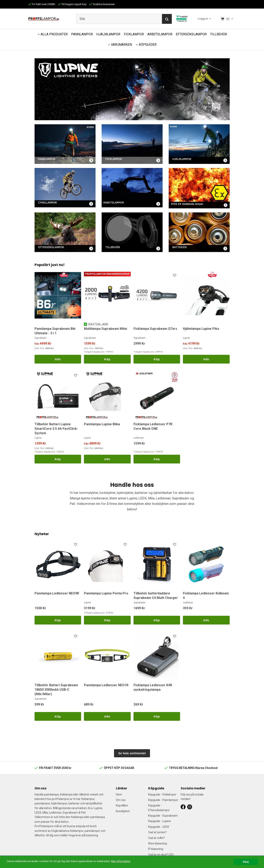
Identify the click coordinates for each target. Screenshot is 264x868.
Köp (107, 359)
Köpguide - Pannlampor (163, 800)
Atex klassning (158, 843)
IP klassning (156, 849)
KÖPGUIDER (148, 45)
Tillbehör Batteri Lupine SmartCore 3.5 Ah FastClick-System (56, 429)
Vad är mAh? (156, 838)
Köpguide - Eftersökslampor (159, 808)
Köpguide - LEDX (159, 827)
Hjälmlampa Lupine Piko (201, 329)
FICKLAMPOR (134, 34)
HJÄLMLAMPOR (108, 34)
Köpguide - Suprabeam (163, 816)
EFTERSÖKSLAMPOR (191, 34)
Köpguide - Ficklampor (162, 794)
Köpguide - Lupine (160, 821)
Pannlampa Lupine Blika (102, 424)
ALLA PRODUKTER (54, 34)
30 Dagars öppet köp (72, 4)
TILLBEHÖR (219, 34)
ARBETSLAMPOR (160, 34)
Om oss (121, 800)
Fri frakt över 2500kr (42, 4)
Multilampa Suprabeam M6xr (106, 329)
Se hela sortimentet (132, 753)
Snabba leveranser (102, 4)
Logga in (203, 19)
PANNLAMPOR (82, 34)
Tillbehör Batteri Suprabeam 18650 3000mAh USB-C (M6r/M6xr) (56, 690)
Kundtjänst (123, 811)
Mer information (121, 866)
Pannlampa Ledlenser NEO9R (57, 593)
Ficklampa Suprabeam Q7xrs (155, 329)
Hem (119, 794)
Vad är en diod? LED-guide (161, 857)
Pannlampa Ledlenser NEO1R (106, 685)
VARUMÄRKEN (121, 45)
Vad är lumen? (157, 832)
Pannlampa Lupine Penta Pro (106, 593)
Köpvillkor (122, 805)
